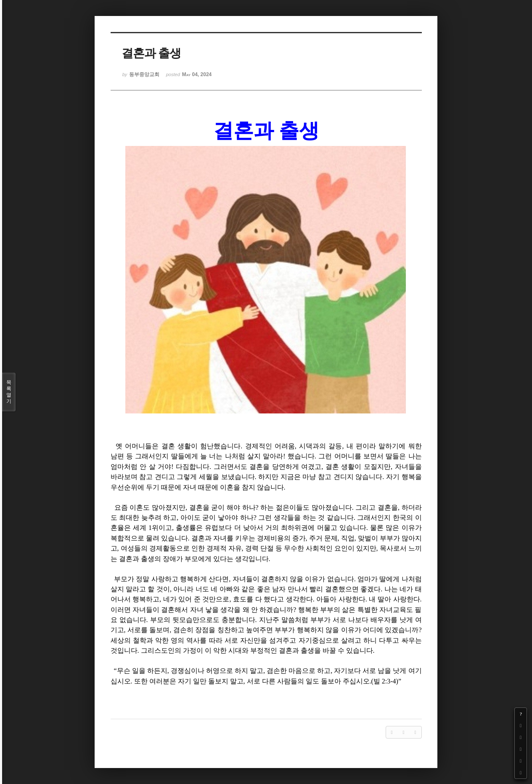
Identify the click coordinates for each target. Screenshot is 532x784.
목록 (9, 392)
